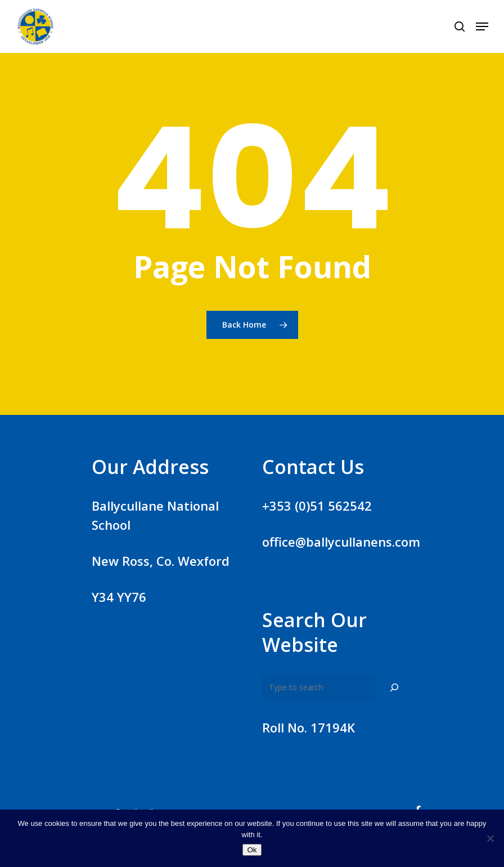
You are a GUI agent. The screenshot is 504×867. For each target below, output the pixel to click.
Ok (252, 850)
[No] (490, 838)
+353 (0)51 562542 (317, 506)
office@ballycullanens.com (341, 542)
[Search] (394, 687)
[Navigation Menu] (482, 26)
